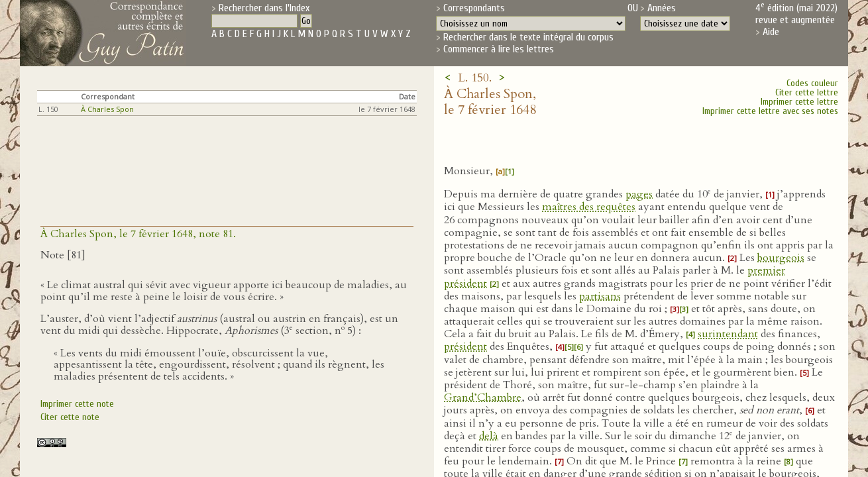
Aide (771, 32)
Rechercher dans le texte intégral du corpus (528, 37)
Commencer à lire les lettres (499, 49)
